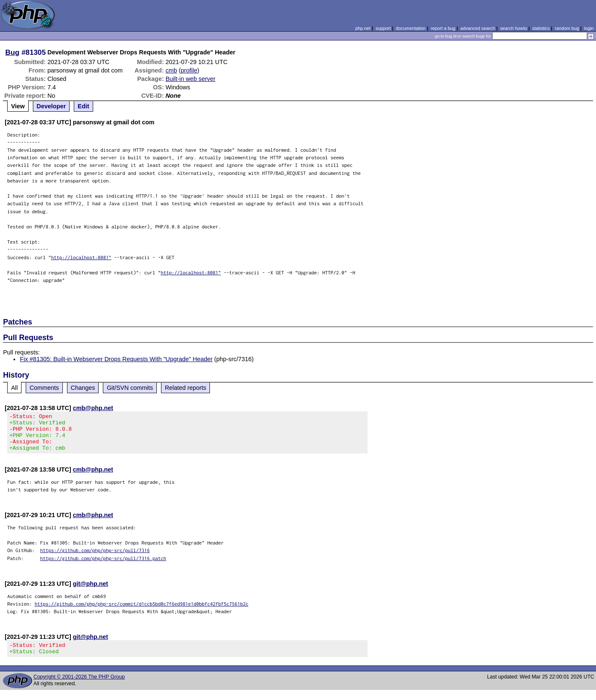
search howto (513, 28)
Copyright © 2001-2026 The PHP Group (79, 687)
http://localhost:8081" (81, 257)
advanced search (478, 28)
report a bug (443, 28)
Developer (51, 106)
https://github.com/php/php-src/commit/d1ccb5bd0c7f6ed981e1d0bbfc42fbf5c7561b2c (141, 611)
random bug (567, 28)
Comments (44, 388)
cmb (171, 70)
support (383, 28)
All (14, 388)
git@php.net (91, 591)
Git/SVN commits (130, 388)
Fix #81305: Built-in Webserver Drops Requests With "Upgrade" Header (116, 359)
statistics (541, 28)
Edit (83, 106)
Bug (13, 52)
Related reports (185, 388)
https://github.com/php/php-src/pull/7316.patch (103, 566)
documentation (411, 28)
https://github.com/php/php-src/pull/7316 (95, 558)
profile (189, 70)
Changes (83, 388)
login (589, 28)
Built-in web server (191, 79)
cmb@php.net (93, 408)
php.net (363, 28)
